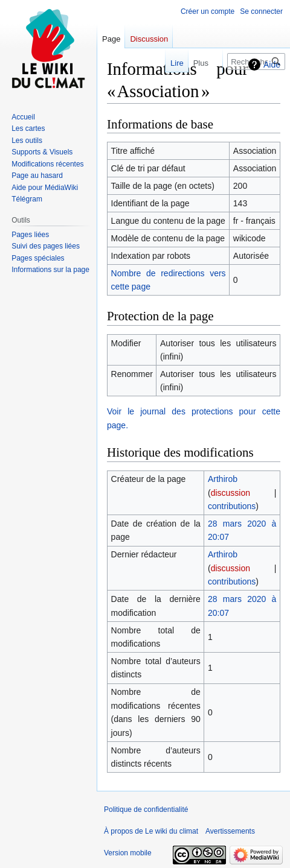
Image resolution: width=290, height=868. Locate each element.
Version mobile (128, 853)
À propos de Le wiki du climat (151, 831)
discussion (230, 493)
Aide (272, 65)
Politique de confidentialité (146, 809)
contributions (232, 506)
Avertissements (230, 831)
